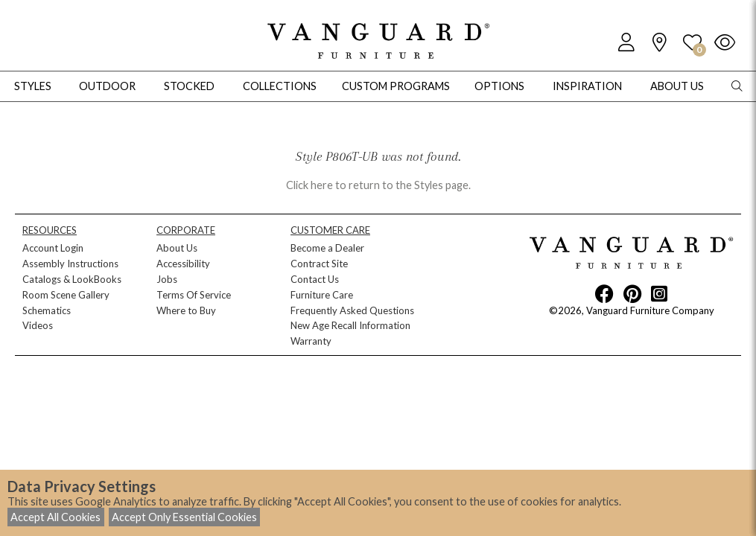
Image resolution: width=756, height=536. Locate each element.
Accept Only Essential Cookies (184, 517)
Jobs (167, 279)
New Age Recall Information (350, 325)
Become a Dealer (327, 248)
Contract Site (319, 264)
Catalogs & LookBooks (72, 279)
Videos (38, 325)
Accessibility (183, 264)
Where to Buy (186, 310)
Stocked (189, 86)
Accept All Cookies (55, 517)
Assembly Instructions (70, 264)
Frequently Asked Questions (352, 310)
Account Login (53, 248)
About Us (177, 248)
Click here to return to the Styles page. (378, 185)
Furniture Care (322, 295)
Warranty (311, 341)
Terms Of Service (194, 295)
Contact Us (315, 279)
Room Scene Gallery (66, 295)
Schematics (47, 310)
